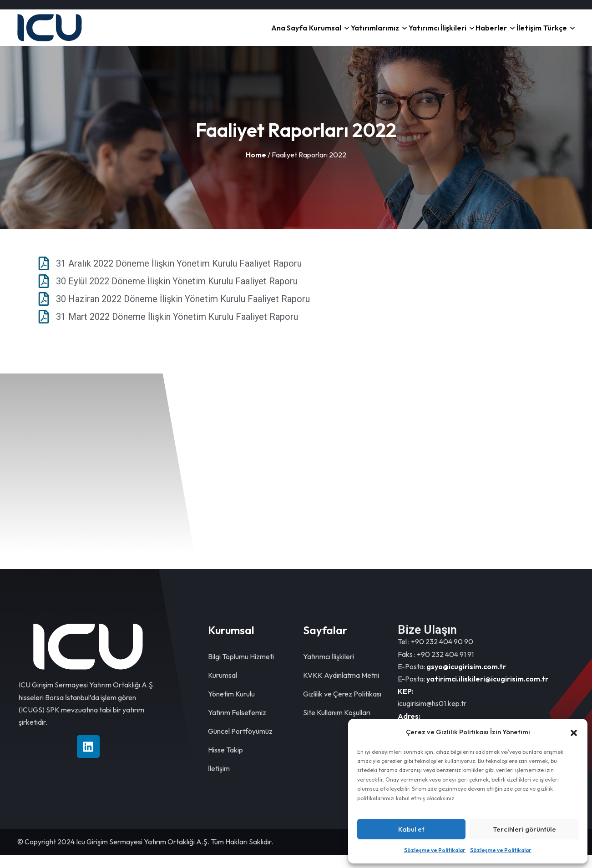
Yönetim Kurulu (231, 707)
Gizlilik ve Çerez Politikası (342, 707)
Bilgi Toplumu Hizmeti (241, 669)
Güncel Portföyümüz (240, 744)
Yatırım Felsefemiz (237, 725)
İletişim (522, 34)
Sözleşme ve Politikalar (435, 850)
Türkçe (553, 34)
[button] (574, 732)
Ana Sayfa (273, 34)
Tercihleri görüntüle (524, 829)
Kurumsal (313, 34)
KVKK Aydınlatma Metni (341, 688)
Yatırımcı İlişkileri (426, 34)
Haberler (481, 34)
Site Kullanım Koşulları (337, 725)
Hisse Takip (225, 762)
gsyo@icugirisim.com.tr (466, 679)
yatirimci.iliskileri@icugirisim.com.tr (487, 691)
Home (256, 167)
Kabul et (411, 829)
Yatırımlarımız (365, 34)
